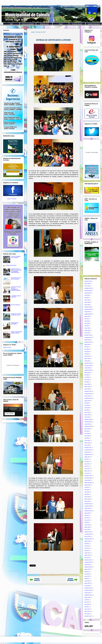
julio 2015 (87, 515)
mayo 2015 (87, 520)
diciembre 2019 (88, 391)
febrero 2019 (87, 415)
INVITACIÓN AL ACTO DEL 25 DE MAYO (16, 279)
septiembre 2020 (88, 370)
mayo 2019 (87, 408)
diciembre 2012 (88, 588)
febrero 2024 (87, 284)
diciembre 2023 (88, 288)
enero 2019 (87, 417)
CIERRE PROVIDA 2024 (11, 265)
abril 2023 (87, 298)
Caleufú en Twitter (7, 348)
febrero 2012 (87, 611)
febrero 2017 (87, 471)
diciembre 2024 (88, 281)
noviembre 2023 (88, 291)
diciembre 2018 (88, 419)
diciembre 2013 (88, 560)
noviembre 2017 (88, 450)
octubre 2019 (87, 396)
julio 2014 (87, 544)
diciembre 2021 (88, 335)
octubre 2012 (87, 593)
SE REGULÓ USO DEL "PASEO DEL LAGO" (16, 314)
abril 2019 (87, 410)
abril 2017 (87, 466)
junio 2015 (87, 518)
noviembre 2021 (88, 337)
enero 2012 (87, 614)
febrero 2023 (87, 302)
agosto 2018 (87, 429)
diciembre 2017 (88, 448)
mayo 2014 (87, 548)
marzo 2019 (87, 412)
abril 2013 (87, 579)
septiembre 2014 (88, 539)
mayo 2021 (87, 352)
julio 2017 (87, 459)
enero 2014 (87, 558)
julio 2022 (87, 319)
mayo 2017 (87, 464)
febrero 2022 (87, 330)
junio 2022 (87, 321)
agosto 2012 (87, 597)
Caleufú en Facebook (12, 199)
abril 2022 (87, 326)
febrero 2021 (87, 359)
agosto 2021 (87, 344)
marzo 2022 (87, 328)
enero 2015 (87, 529)
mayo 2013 (87, 576)
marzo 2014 (87, 553)
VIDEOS (61, 24)
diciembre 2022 (88, 307)
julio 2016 (87, 487)
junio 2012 (87, 602)
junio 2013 (87, 574)
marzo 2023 (87, 300)
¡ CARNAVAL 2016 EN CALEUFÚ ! (16, 296)
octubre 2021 (87, 340)
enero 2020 (87, 389)
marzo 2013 (87, 581)
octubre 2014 (87, 537)
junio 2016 (87, 490)
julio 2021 (87, 347)
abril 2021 (87, 354)
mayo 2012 (87, 604)
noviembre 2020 (88, 366)
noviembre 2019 (88, 394)
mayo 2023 (87, 295)
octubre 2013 (87, 565)
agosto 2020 (87, 373)
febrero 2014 (87, 555)
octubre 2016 (87, 480)
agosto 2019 (87, 401)
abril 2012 (87, 607)
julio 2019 (87, 403)
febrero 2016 (87, 499)
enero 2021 (87, 361)
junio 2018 (87, 433)
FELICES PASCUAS (16, 305)
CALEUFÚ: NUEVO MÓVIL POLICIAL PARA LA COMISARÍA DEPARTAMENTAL (16, 271)
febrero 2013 (87, 583)
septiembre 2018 (88, 426)
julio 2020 (87, 375)
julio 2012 (87, 600)
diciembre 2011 (88, 616)
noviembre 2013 (88, 562)
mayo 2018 (87, 436)
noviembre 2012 (88, 590)
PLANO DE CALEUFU (77, 24)
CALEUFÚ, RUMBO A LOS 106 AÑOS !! (16, 257)
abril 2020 (87, 382)
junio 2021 (87, 349)
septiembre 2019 (88, 398)
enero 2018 (87, 445)
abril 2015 (87, 522)
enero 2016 (87, 501)
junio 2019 (87, 405)
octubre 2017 (87, 452)
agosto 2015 (87, 513)
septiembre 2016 (88, 483)
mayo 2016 (87, 492)
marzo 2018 (87, 441)
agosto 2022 (87, 316)
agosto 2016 (87, 485)
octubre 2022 (87, 312)
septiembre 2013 (88, 567)
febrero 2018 (87, 443)
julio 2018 (87, 431)
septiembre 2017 (88, 455)
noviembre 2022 (88, 309)
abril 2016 (87, 494)
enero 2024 (87, 286)
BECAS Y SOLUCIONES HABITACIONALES (17, 332)
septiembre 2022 (88, 314)
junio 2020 (87, 377)
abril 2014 (87, 551)
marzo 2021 (87, 356)
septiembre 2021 (88, 342)
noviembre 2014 (88, 534)
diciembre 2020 (88, 363)
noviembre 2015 (88, 506)
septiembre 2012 (88, 595)
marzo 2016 (87, 497)
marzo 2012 (87, 609)
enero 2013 (87, 586)
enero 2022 (87, 333)
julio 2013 (87, 572)
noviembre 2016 (88, 478)
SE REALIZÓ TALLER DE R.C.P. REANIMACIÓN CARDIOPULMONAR (16, 289)
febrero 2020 (87, 387)
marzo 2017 (87, 469)
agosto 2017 (87, 457)
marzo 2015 (87, 525)
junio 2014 (87, 546)
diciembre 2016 (88, 476)
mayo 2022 (87, 323)
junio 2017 (87, 462)
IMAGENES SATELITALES (94, 24)
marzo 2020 (87, 384)
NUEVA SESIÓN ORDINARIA (15, 323)
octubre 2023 (87, 293)
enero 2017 (87, 473)
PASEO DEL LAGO (44, 24)
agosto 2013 (87, 569)
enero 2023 (87, 305)
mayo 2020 (87, 380)
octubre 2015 (87, 508)
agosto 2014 (87, 541)
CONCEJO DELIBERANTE (28, 24)
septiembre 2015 (88, 511)
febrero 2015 (87, 527)
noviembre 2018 (88, 422)
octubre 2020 (87, 368)
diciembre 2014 (88, 532)
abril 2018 (87, 438)
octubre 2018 (87, 424)
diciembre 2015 (88, 504)
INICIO (11, 24)
